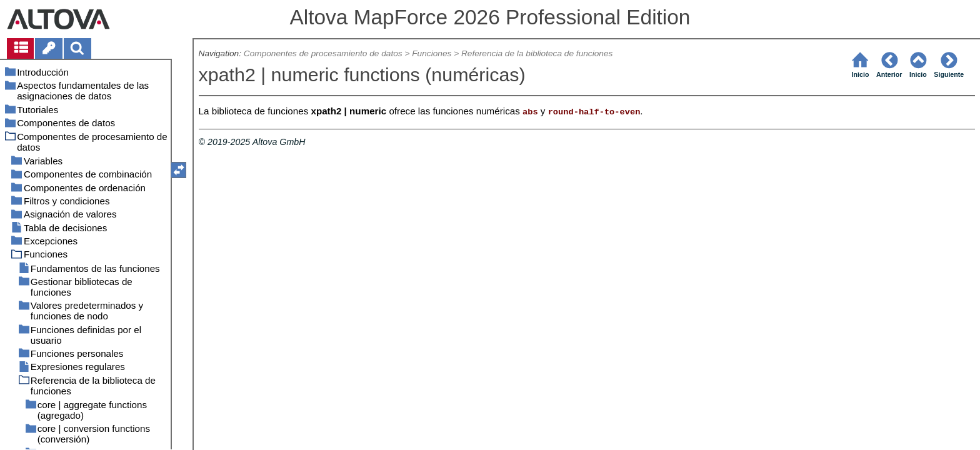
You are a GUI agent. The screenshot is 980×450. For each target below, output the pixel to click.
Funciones (432, 53)
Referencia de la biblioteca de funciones (537, 53)
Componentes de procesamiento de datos (323, 53)
